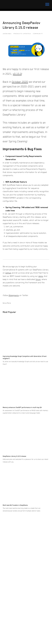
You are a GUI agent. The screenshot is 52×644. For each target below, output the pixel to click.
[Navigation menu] (47, 4)
